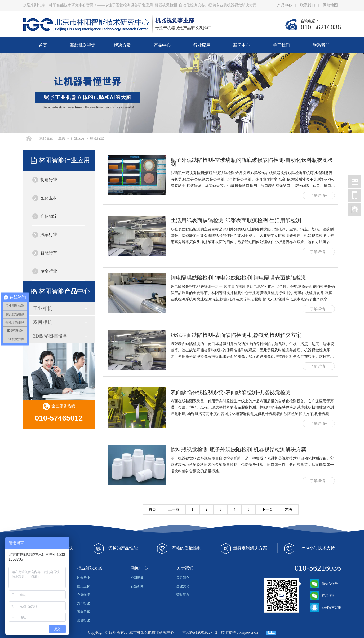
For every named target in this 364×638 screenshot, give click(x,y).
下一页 (267, 510)
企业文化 (183, 586)
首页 (43, 45)
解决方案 (122, 45)
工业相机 (43, 308)
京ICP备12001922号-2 (200, 633)
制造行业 (97, 138)
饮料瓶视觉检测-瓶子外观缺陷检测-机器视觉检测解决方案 (239, 449)
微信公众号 (324, 584)
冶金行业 (49, 271)
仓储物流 (49, 216)
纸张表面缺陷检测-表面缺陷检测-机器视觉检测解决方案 (236, 335)
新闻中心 (242, 45)
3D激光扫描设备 (50, 336)
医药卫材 (49, 198)
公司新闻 (137, 578)
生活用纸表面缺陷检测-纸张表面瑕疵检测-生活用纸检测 (236, 220)
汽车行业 (49, 235)
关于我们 (281, 45)
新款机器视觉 (83, 45)
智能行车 (49, 253)
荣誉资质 (183, 595)
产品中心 (285, 5)
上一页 (174, 510)
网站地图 (330, 5)
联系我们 (308, 5)
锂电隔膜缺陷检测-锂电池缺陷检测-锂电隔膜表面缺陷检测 (239, 278)
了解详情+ (319, 196)
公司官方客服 (326, 608)
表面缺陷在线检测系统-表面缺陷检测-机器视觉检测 (231, 392)
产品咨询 (322, 596)
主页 (62, 138)
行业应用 (202, 45)
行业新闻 (137, 586)
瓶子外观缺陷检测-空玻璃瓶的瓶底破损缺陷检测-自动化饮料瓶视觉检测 (252, 162)
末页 (289, 510)
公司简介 (183, 578)
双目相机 (43, 322)
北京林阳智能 (355, 182)
